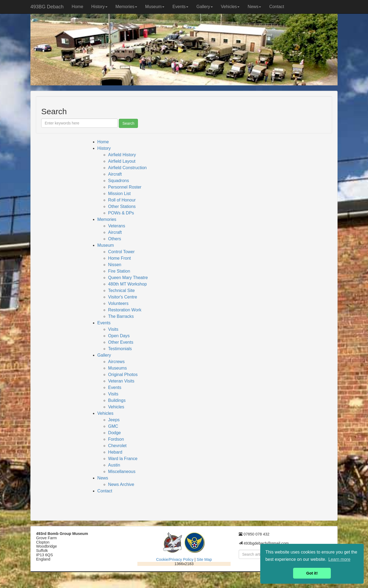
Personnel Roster (125, 187)
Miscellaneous (122, 472)
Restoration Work (125, 310)
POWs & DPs (121, 213)
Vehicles (230, 7)
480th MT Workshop (127, 284)
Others (114, 239)
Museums (117, 368)
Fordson (116, 439)
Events (180, 7)
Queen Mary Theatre (128, 278)
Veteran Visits (121, 381)
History (99, 7)
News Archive (121, 484)
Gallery (205, 7)
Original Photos (123, 375)
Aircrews (116, 362)
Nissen (115, 265)
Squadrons (118, 181)
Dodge (114, 433)
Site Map (204, 559)
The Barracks (121, 316)
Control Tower (121, 252)
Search (128, 123)
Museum (155, 7)
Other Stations (122, 206)
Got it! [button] (312, 573)
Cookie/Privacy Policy (175, 559)
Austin (114, 465)
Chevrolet (117, 446)
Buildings (117, 400)
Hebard (115, 452)
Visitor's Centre (123, 297)
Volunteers (118, 303)
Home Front (119, 258)
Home (77, 7)
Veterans (117, 226)
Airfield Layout (122, 161)
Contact (277, 7)
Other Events (121, 342)
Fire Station (119, 271)
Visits (113, 329)
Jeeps (114, 420)
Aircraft (115, 174)
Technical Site (121, 290)
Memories (126, 7)
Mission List (119, 194)
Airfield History (122, 155)
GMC (113, 426)
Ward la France (123, 459)
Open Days (119, 336)
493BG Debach (47, 7)
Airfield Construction (127, 168)
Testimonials (120, 349)
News (254, 7)
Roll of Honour (122, 200)
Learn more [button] (339, 559)
